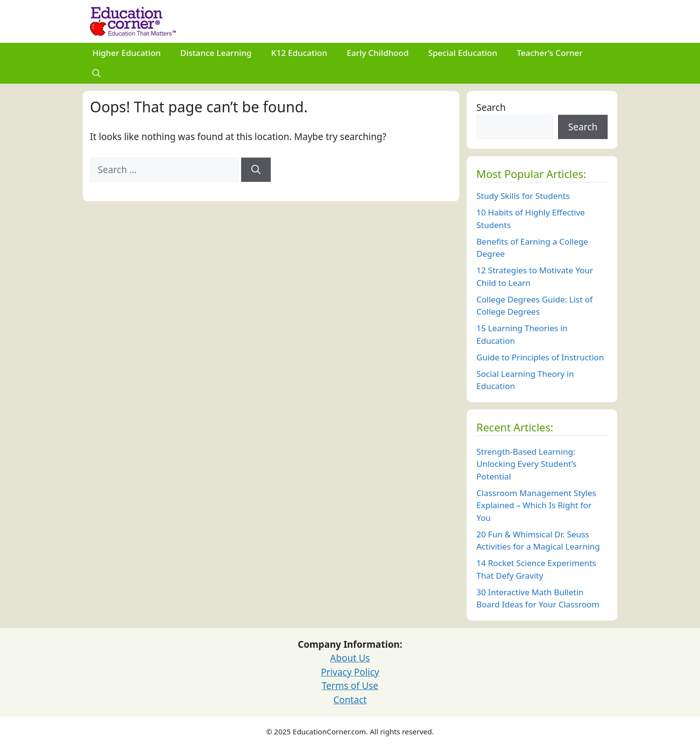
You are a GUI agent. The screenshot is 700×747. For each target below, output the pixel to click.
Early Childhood (378, 53)
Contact (350, 700)
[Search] (256, 170)
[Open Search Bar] (96, 73)
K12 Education (299, 53)
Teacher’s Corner (550, 53)
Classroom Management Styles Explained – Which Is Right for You (536, 505)
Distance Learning (216, 53)
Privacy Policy (350, 672)
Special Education (463, 53)
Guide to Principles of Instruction (540, 357)
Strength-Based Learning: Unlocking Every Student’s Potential (526, 464)
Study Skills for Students (523, 196)
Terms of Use (350, 686)
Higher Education (127, 53)
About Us (350, 658)
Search (491, 107)
